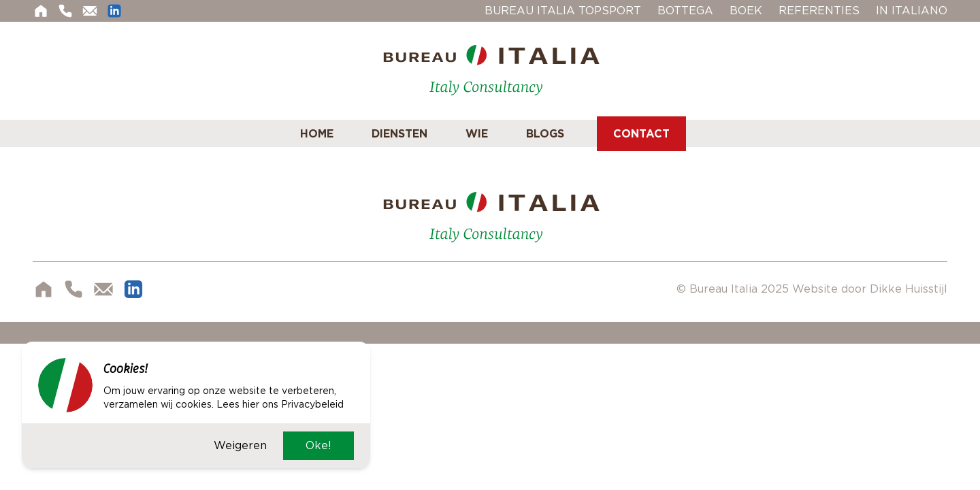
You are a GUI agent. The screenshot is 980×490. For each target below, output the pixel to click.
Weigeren (240, 445)
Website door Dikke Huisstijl (870, 289)
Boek (746, 11)
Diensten (399, 134)
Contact (641, 134)
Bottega (685, 11)
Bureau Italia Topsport (563, 11)
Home (317, 134)
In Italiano (912, 11)
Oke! (318, 445)
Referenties (819, 11)
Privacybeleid (312, 404)
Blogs (545, 134)
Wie (477, 134)
